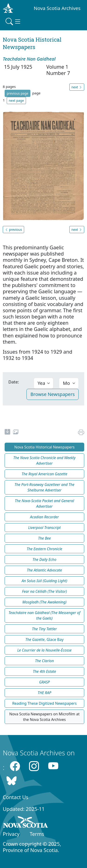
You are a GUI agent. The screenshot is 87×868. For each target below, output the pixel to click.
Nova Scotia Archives (57, 8)
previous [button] (13, 230)
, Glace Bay (44, 639)
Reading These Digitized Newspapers (45, 703)
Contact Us (16, 797)
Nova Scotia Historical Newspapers (45, 447)
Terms (37, 834)
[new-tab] (7, 432)
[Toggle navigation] (13, 22)
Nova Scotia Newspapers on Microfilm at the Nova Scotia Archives (44, 717)
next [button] (77, 87)
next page (16, 100)
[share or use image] (16, 432)
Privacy (11, 834)
